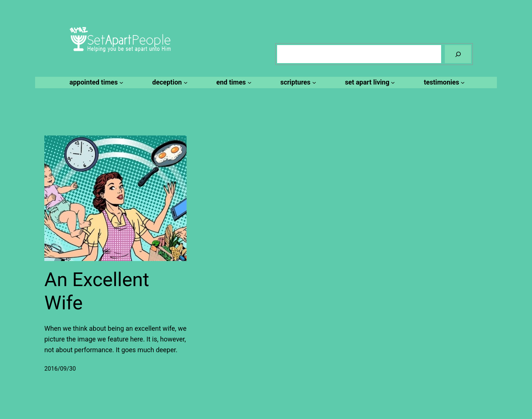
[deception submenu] (169, 83)
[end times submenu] (233, 83)
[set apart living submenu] (369, 83)
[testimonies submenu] (443, 83)
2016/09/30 (60, 369)
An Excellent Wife (97, 291)
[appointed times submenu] (95, 83)
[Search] (458, 54)
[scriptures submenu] (297, 83)
